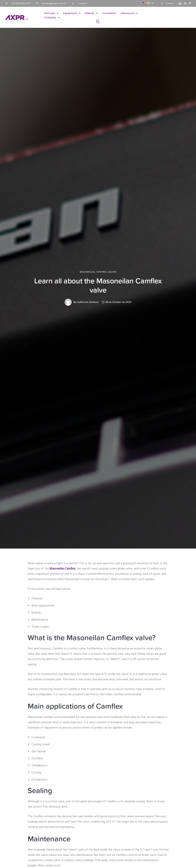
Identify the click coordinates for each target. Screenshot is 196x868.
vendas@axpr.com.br (54, 3)
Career (169, 3)
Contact (82, 3)
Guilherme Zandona (88, 302)
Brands (90, 13)
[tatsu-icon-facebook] (190, 3)
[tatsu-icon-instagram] (185, 3)
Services (50, 13)
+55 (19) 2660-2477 (21, 3)
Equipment (70, 13)
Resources (128, 13)
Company (50, 17)
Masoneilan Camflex (62, 569)
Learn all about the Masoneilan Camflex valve (98, 286)
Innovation (109, 13)
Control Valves (106, 272)
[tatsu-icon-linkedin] (180, 3)
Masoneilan (87, 272)
